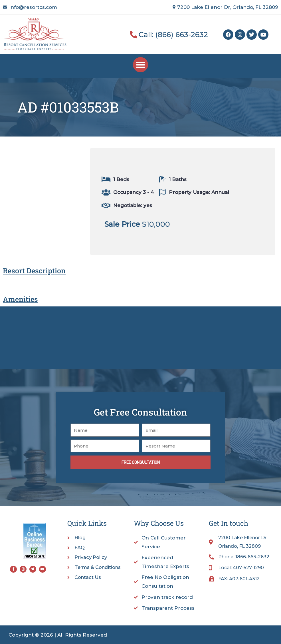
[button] (140, 65)
